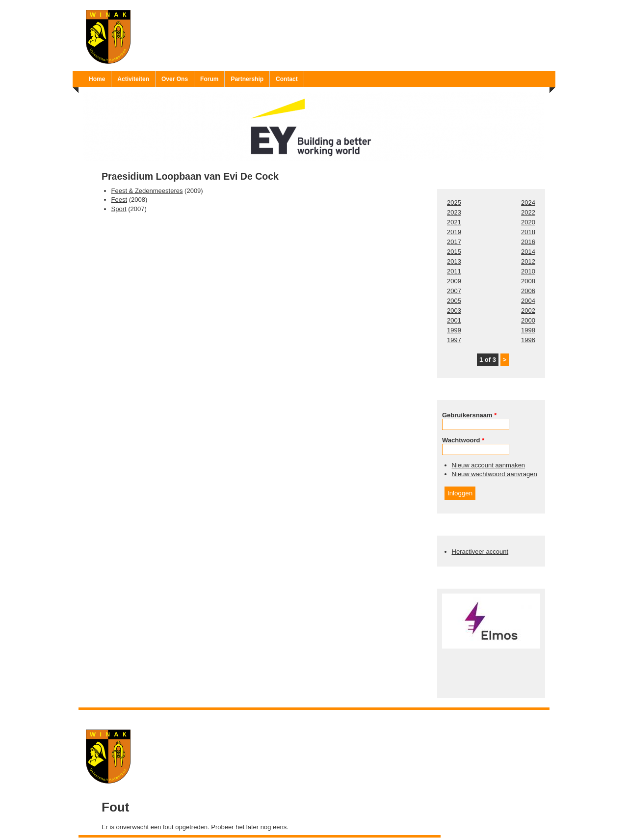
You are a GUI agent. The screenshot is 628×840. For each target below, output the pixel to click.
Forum (209, 79)
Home (97, 79)
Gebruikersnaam (469, 415)
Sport (119, 209)
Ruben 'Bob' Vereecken (324, 716)
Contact (287, 79)
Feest (119, 200)
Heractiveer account (480, 552)
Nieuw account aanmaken (489, 465)
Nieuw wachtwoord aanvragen (495, 474)
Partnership (247, 79)
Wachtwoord (463, 440)
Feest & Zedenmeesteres (147, 191)
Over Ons (175, 79)
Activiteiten (133, 79)
